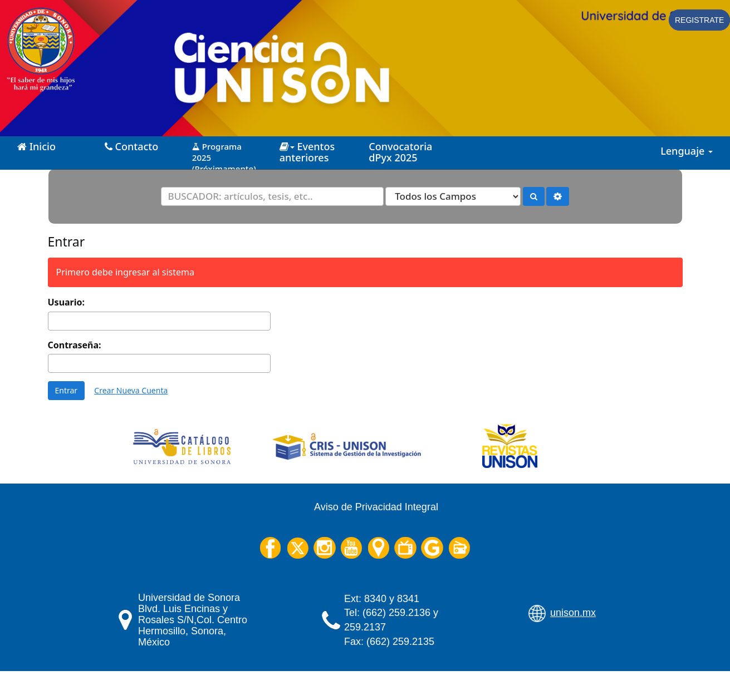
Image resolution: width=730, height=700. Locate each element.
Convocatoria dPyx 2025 (400, 152)
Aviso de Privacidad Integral (376, 507)
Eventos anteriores (307, 152)
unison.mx (573, 613)
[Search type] (453, 196)
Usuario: (67, 302)
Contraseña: (75, 345)
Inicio (36, 146)
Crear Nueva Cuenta (131, 390)
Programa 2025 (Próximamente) (224, 153)
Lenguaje (687, 151)
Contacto (131, 146)
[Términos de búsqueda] (272, 196)
